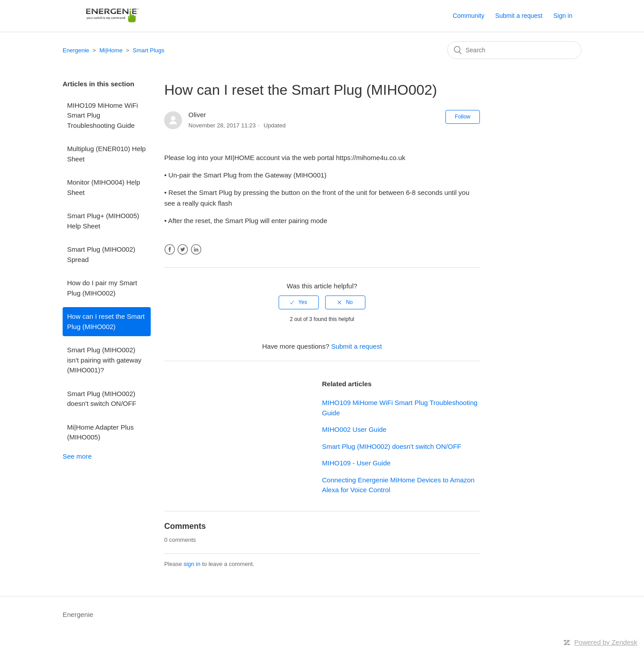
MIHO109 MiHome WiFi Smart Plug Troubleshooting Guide (102, 115)
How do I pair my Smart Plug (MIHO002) (102, 288)
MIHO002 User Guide (354, 429)
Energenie (76, 50)
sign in (192, 564)
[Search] (514, 50)
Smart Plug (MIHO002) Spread (101, 254)
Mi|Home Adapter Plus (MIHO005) (100, 432)
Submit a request (519, 16)
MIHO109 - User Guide (356, 463)
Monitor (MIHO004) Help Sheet (104, 187)
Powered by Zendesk (606, 642)
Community (468, 16)
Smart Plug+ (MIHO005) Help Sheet (103, 221)
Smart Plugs (149, 50)
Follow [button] (463, 117)
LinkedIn (196, 250)
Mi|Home (111, 50)
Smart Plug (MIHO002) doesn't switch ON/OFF (102, 399)
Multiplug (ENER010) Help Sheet (106, 154)
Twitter (183, 250)
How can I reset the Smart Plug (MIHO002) (106, 321)
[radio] (299, 302)
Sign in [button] (563, 16)
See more (77, 456)
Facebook (170, 250)
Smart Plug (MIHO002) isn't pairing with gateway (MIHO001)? (104, 360)
